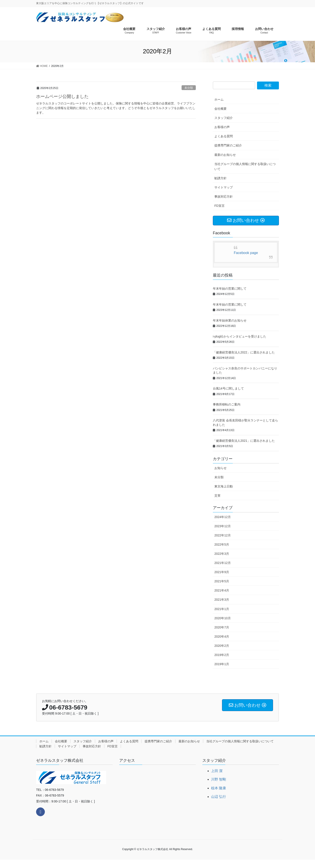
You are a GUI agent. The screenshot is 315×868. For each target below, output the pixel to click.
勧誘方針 (220, 178)
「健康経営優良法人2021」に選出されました (244, 441)
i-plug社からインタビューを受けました (240, 336)
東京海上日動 (224, 486)
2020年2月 (222, 646)
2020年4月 (222, 637)
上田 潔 (217, 771)
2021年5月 (222, 581)
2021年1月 (222, 609)
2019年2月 (222, 655)
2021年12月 (223, 563)
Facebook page (246, 253)
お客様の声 (222, 127)
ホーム (219, 99)
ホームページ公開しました (62, 96)
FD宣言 (220, 206)
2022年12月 (223, 535)
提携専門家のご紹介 (228, 145)
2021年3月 (222, 600)
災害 (217, 496)
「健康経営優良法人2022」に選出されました (244, 352)
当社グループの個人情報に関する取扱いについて (245, 166)
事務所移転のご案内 (227, 404)
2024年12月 (223, 517)
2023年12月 (223, 526)
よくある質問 (224, 136)
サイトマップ (224, 187)
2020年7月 (222, 627)
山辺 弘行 (219, 797)
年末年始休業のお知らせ (230, 320)
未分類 (189, 88)
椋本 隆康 (219, 788)
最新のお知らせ (225, 155)
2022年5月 (222, 544)
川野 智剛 (219, 779)
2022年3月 (222, 554)
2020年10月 (223, 618)
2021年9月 (222, 572)
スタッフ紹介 (224, 118)
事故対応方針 (224, 197)
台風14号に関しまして (228, 388)
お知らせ (220, 468)
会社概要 (220, 109)
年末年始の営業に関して (230, 289)
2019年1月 (222, 664)
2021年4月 (222, 590)
